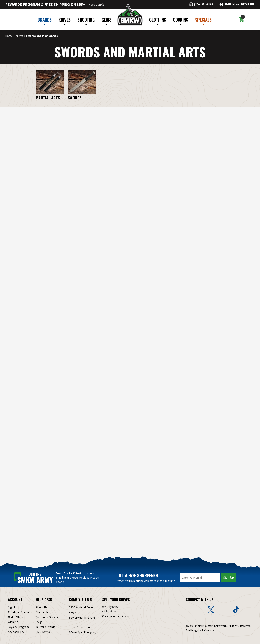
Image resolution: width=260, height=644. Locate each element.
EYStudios (208, 627)
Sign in (229, 4)
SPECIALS (203, 21)
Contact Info (44, 608)
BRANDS (45, 21)
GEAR (106, 21)
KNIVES (65, 21)
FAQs (39, 618)
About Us (42, 603)
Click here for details (115, 612)
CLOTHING (158, 21)
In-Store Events (46, 623)
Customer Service (47, 613)
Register (248, 4)
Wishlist (13, 618)
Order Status (16, 613)
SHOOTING (86, 21)
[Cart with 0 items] (241, 19)
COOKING (181, 21)
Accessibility (16, 628)
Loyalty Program (18, 623)
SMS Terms (43, 628)
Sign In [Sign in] (12, 603)
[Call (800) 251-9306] (201, 4)
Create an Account (20, 608)
